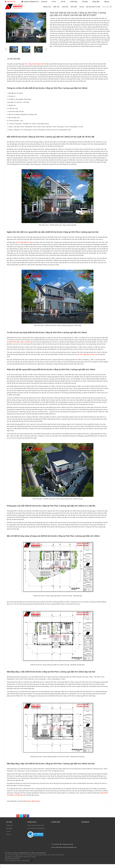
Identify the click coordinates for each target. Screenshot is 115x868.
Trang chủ (44, 1)
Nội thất (74, 7)
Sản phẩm (9, 828)
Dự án (82, 7)
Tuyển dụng (73, 1)
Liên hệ (63, 1)
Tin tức (8, 831)
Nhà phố (65, 7)
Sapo (31, 861)
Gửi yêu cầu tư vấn (93, 7)
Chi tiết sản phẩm (14, 59)
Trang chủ (9, 825)
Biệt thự (56, 7)
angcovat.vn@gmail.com (31, 1)
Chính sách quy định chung (36, 825)
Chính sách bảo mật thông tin (36, 828)
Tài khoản (85, 1)
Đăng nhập (96, 1)
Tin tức (54, 1)
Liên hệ (8, 834)
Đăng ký (107, 1)
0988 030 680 (11, 1)
